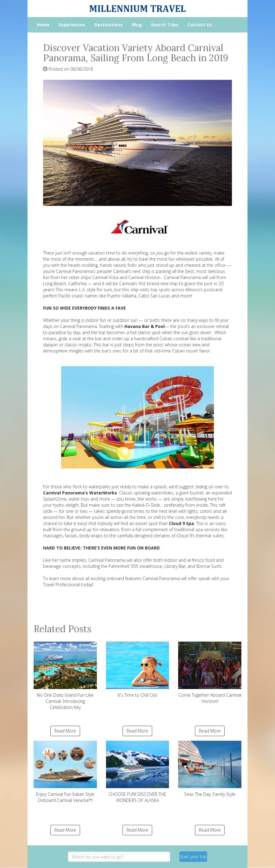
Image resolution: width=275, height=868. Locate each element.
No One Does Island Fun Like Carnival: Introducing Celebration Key (65, 676)
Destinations (109, 25)
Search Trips (165, 25)
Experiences (72, 25)
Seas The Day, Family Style (210, 769)
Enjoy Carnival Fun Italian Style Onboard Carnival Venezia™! (65, 772)
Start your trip (193, 857)
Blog (137, 25)
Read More (65, 731)
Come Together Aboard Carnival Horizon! (210, 673)
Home (43, 25)
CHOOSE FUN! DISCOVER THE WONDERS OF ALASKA (138, 772)
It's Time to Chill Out (138, 670)
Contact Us (200, 25)
